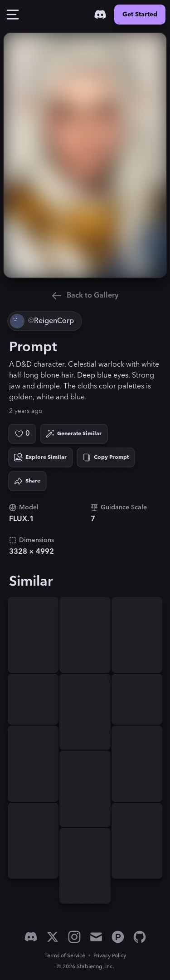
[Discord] (100, 15)
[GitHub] (140, 937)
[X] (53, 937)
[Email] (96, 937)
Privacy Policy (110, 956)
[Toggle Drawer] (13, 15)
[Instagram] (74, 937)
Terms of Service (65, 956)
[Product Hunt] (118, 937)
